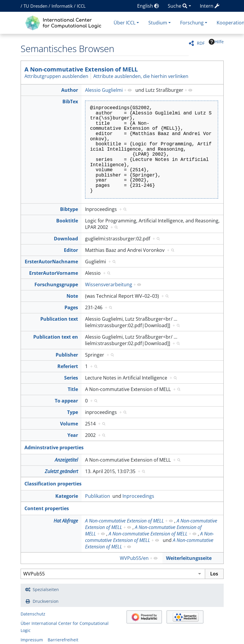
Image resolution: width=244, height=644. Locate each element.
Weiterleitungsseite (189, 558)
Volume (69, 424)
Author (70, 90)
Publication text (59, 319)
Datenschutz (33, 614)
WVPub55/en (134, 558)
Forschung (192, 23)
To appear (66, 401)
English (148, 6)
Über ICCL (125, 23)
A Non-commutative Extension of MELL (81, 69)
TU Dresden (35, 6)
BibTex (70, 101)
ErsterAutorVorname (54, 273)
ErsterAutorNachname (51, 262)
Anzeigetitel (66, 460)
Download (66, 239)
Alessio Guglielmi (104, 90)
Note (72, 296)
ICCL (81, 6)
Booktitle (67, 221)
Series (71, 378)
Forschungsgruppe (56, 284)
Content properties (47, 508)
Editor (71, 250)
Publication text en (56, 337)
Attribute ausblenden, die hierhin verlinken (141, 76)
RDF (201, 43)
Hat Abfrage (66, 521)
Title (73, 389)
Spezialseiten (46, 589)
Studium (158, 23)
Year (73, 435)
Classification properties (53, 484)
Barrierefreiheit (63, 640)
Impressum (32, 640)
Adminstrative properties (54, 447)
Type (73, 412)
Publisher (67, 355)
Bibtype (69, 209)
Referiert (68, 366)
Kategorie (67, 496)
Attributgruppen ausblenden (56, 76)
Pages (71, 307)
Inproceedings (138, 496)
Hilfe (216, 42)
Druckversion (46, 601)
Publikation (98, 496)
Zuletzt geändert (61, 471)
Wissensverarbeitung (109, 284)
